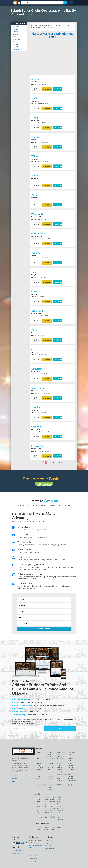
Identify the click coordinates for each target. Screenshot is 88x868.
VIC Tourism (61, 778)
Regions (14, 772)
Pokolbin (53, 810)
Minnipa (15, 32)
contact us (32, 836)
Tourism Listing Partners (50, 748)
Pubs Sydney (61, 745)
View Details (58, 89)
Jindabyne (53, 795)
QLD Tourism (72, 778)
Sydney (39, 791)
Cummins (15, 37)
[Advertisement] (52, 61)
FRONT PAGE (16, 847)
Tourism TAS (51, 756)
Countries (15, 769)
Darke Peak (16, 39)
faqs (36, 852)
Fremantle (60, 804)
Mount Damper (17, 47)
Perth (39, 793)
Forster (59, 799)
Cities (14, 774)
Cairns (46, 799)
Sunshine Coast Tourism (60, 772)
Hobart (52, 793)
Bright (39, 799)
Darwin (46, 793)
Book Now (47, 89)
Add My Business (44, 477)
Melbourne (47, 791)
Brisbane (53, 791)
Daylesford (60, 802)
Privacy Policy (33, 855)
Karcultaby (16, 49)
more (60, 456)
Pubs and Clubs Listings (44, 866)
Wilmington (16, 26)
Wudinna (15, 29)
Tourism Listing (50, 834)
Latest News (32, 846)
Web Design (32, 849)
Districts (15, 777)
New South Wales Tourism (50, 780)
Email (37, 89)
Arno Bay (15, 34)
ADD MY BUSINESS (18, 844)
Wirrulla (15, 44)
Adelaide (59, 791)
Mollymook (40, 810)
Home (14, 18)
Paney (14, 42)
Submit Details (44, 622)
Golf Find (60, 752)
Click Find (50, 752)
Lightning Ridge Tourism (50, 763)
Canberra (59, 793)
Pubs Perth (71, 745)
